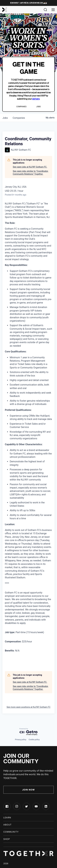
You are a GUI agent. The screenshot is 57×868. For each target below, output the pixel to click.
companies (19, 118)
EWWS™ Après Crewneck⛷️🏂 (29, 3)
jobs (5, 118)
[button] (45, 10)
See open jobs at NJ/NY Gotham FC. (30, 167)
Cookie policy (34, 740)
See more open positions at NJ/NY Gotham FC (28, 707)
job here (36, 99)
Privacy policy (21, 740)
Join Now (28, 790)
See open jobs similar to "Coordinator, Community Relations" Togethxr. (31, 173)
